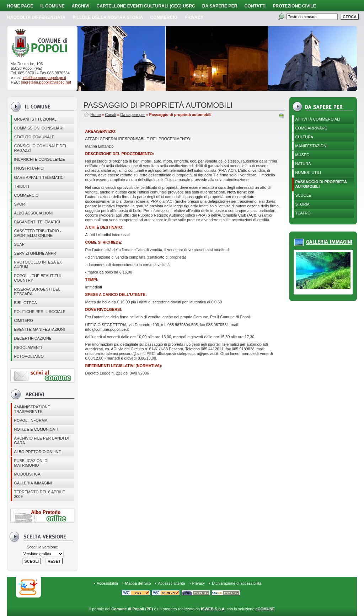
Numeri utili (308, 172)
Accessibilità (107, 583)
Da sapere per (220, 6)
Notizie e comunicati (36, 429)
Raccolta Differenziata (36, 17)
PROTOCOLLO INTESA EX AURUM (38, 264)
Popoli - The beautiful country (38, 278)
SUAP (19, 244)
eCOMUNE (265, 609)
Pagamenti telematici (37, 222)
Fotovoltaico (29, 356)
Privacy (199, 583)
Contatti (255, 6)
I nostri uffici (29, 168)
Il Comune (52, 6)
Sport (20, 204)
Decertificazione (33, 338)
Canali (111, 115)
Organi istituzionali (36, 119)
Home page (20, 6)
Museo (303, 155)
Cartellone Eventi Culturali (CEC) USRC (146, 6)
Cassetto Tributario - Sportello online (38, 233)
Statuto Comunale (34, 137)
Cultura (304, 137)
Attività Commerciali (318, 119)
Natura (303, 164)
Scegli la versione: (42, 547)
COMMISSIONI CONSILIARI (39, 128)
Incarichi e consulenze (39, 159)
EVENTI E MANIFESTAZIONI (39, 329)
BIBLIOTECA (25, 303)
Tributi (21, 186)
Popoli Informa (31, 420)
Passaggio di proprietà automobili (321, 184)
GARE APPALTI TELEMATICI (39, 177)
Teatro (303, 213)
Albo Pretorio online (37, 452)
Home (95, 115)
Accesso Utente (171, 583)
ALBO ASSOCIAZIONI (33, 213)
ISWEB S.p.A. (213, 609)
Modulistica (27, 474)
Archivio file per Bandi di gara (41, 440)
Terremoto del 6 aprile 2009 (39, 494)
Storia (303, 204)
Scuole (303, 195)
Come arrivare (311, 128)
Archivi (80, 6)
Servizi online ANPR (35, 253)
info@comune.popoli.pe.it (44, 78)
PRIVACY (194, 17)
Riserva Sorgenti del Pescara (37, 291)
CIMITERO (23, 320)
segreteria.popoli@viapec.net (46, 82)
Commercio (164, 17)
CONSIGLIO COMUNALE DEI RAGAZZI (40, 148)
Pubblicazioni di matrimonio (31, 463)
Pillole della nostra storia (108, 17)
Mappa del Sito (138, 583)
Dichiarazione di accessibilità (237, 583)
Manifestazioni (311, 146)
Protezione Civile (294, 6)
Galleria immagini (33, 483)
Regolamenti (28, 347)
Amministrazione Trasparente (32, 409)
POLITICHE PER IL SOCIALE (40, 312)
